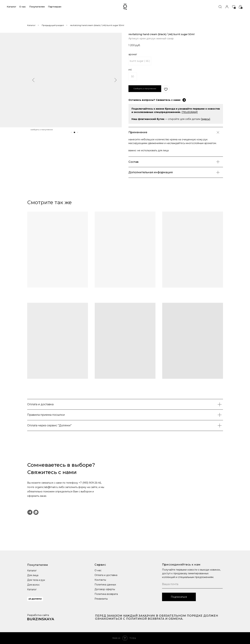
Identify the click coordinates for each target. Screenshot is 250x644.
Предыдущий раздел (53, 25)
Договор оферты (105, 589)
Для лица (33, 575)
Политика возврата (106, 594)
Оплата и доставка (106, 575)
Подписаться (179, 597)
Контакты (100, 580)
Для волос (33, 585)
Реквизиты (101, 599)
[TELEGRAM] (190, 112)
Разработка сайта (38, 615)
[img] (220, 7)
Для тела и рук (36, 580)
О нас (23, 7)
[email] (192, 584)
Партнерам (55, 7)
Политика (100, 585)
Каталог (11, 7)
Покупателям (37, 7)
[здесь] (206, 119)
